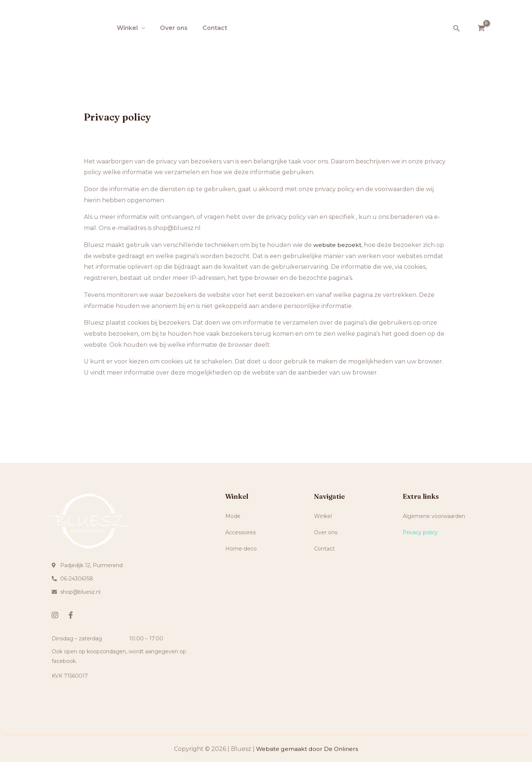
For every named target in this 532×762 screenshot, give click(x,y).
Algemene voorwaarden (434, 516)
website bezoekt (338, 245)
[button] (266, 516)
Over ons (174, 28)
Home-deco (245, 549)
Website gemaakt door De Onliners (307, 749)
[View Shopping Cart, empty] (481, 28)
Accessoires (245, 532)
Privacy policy (420, 532)
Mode (237, 516)
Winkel (127, 28)
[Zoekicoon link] (457, 28)
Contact (215, 28)
